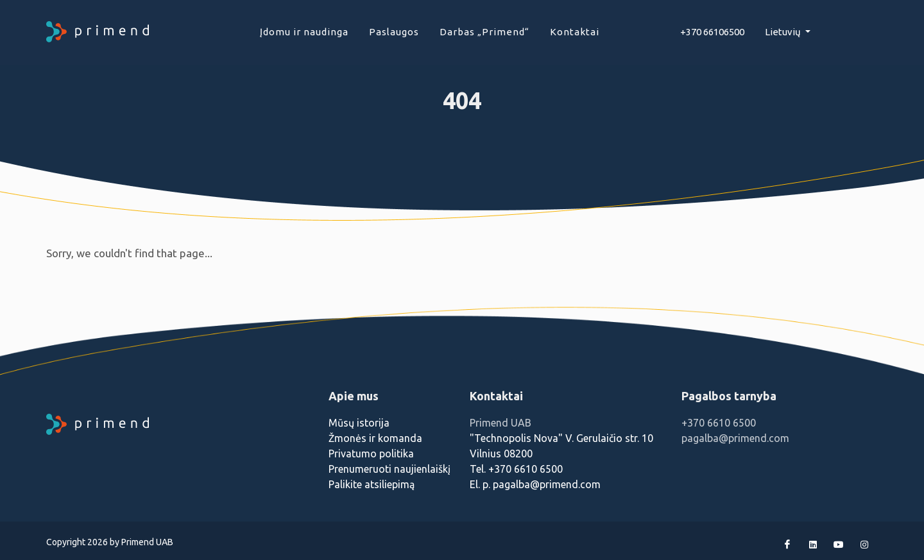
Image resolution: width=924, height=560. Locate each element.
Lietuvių (784, 32)
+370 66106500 (712, 32)
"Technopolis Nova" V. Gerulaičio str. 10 (561, 438)
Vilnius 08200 (501, 454)
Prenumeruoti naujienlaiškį (389, 469)
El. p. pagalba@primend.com (535, 484)
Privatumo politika (371, 454)
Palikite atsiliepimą (372, 484)
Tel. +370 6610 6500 (516, 469)
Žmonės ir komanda (375, 438)
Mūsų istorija (359, 423)
